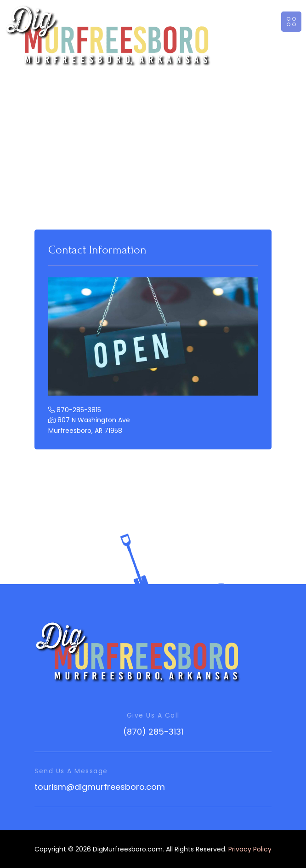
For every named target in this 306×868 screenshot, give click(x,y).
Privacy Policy (250, 849)
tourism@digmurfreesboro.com (100, 787)
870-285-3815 (75, 410)
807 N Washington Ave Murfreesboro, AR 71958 (89, 425)
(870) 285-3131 (153, 732)
